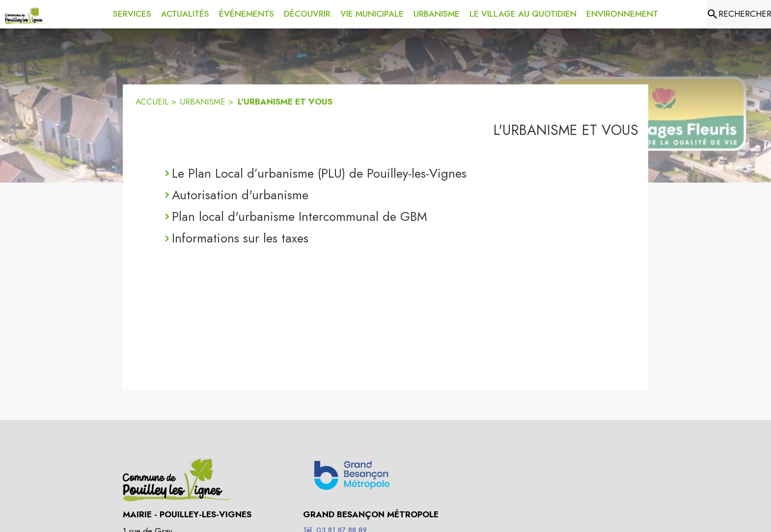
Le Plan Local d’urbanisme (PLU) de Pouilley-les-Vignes (319, 173)
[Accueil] (25, 14)
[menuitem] (132, 12)
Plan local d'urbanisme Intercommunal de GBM (300, 216)
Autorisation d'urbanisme (240, 195)
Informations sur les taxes (240, 238)
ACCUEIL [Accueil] (152, 102)
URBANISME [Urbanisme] (203, 102)
